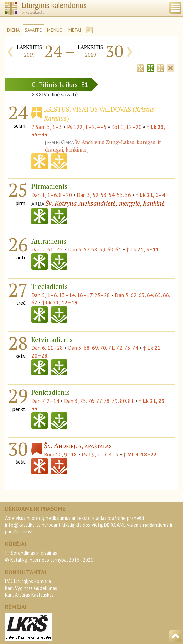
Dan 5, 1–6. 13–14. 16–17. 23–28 (71, 295)
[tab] (140, 67)
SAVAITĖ (33, 30)
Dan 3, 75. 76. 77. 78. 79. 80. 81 (99, 401)
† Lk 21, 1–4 (150, 195)
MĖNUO (55, 30)
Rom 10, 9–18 (60, 454)
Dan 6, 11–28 (47, 348)
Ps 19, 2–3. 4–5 (100, 454)
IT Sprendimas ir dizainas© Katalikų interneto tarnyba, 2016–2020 (49, 556)
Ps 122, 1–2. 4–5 (87, 127)
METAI (75, 30)
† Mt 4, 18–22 (140, 454)
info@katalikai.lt (23, 525)
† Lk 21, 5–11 (142, 249)
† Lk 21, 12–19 (60, 302)
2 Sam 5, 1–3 (47, 127)
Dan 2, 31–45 (47, 249)
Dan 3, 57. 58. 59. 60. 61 (95, 249)
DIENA (13, 30)
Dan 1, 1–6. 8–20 (52, 195)
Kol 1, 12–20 (127, 127)
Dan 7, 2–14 (45, 401)
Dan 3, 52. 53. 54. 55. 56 (104, 195)
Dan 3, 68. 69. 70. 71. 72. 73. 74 (103, 348)
